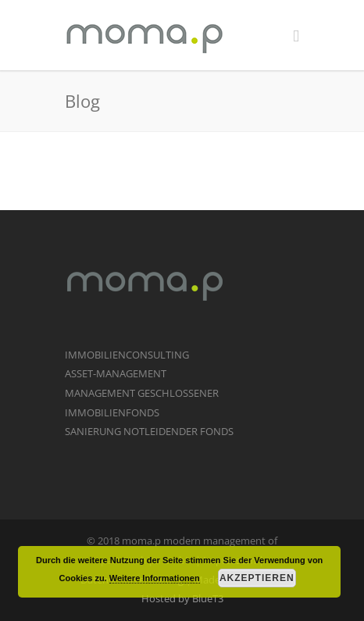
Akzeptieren (257, 578)
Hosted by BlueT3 (182, 598)
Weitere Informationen (155, 578)
